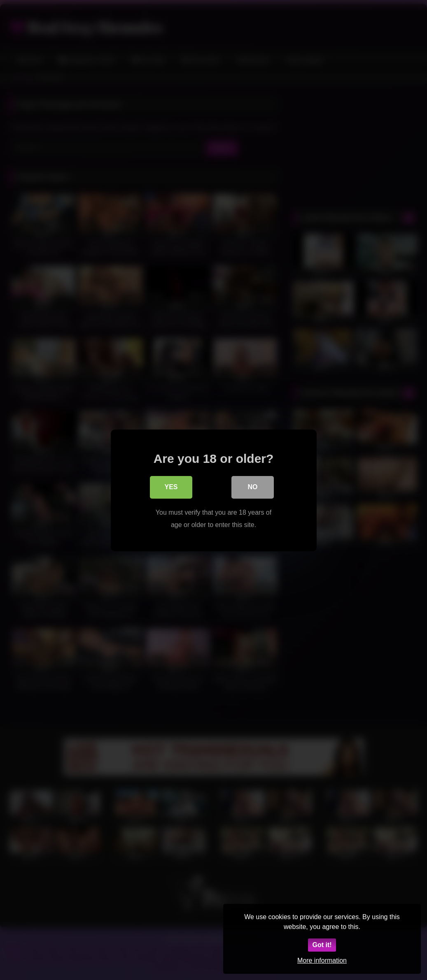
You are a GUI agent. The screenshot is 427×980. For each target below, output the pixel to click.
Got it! (322, 945)
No (253, 488)
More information (322, 960)
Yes (171, 488)
